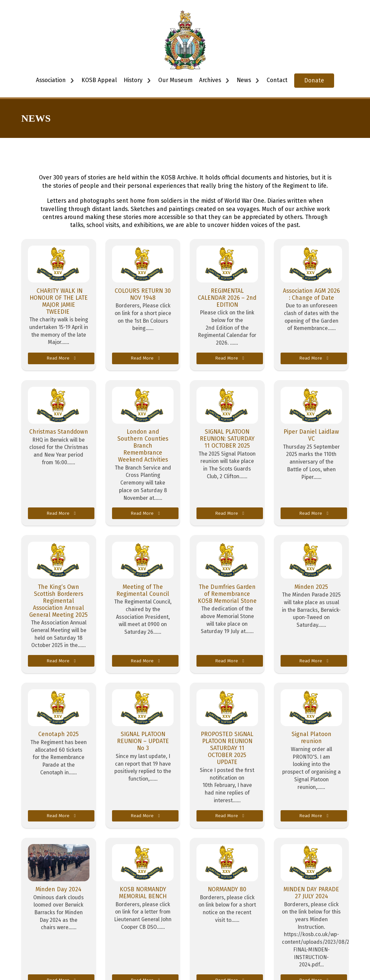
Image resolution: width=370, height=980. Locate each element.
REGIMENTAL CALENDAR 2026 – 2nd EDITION (227, 298)
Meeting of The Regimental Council (143, 591)
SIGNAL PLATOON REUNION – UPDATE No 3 (143, 741)
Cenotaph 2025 (59, 734)
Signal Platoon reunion (311, 738)
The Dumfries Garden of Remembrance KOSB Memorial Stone (227, 594)
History (133, 80)
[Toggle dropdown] (72, 81)
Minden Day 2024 (59, 889)
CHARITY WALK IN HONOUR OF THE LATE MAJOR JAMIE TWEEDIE (59, 301)
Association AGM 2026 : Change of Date (311, 294)
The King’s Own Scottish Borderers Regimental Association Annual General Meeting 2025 (59, 601)
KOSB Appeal (99, 80)
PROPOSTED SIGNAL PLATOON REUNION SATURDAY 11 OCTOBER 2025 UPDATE (227, 748)
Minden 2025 (311, 587)
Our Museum (175, 80)
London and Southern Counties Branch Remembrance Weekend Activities (143, 446)
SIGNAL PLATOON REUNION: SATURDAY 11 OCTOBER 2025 (227, 439)
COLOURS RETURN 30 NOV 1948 (143, 294)
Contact (277, 80)
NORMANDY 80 (227, 889)
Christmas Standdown (59, 432)
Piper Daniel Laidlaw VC (311, 435)
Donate (314, 81)
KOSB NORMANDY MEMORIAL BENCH (143, 893)
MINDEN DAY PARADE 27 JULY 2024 (311, 893)
